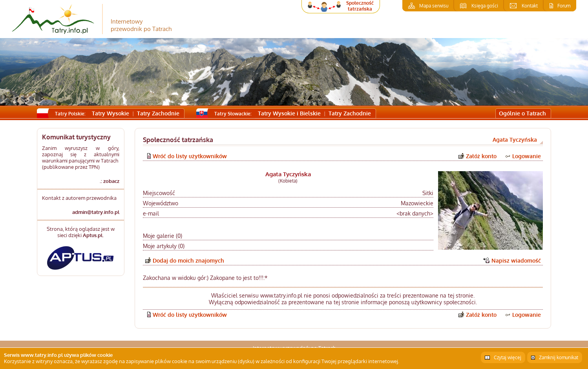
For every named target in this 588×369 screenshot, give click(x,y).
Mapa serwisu (434, 6)
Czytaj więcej (508, 357)
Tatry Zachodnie (158, 113)
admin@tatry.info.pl (96, 212)
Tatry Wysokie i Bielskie (289, 113)
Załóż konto (481, 156)
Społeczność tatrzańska (360, 6)
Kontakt (530, 6)
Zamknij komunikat (559, 357)
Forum (564, 6)
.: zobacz (110, 181)
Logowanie (527, 156)
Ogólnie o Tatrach (522, 113)
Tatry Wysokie (110, 113)
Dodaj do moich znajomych (188, 260)
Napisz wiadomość (516, 260)
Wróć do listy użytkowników (190, 156)
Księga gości (485, 6)
